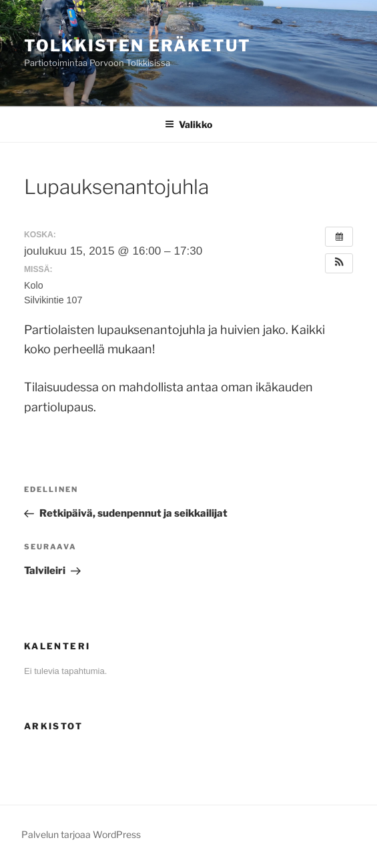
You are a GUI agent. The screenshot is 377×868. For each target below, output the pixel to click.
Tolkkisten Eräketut (137, 46)
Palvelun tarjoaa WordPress (81, 834)
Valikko (188, 124)
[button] (339, 263)
